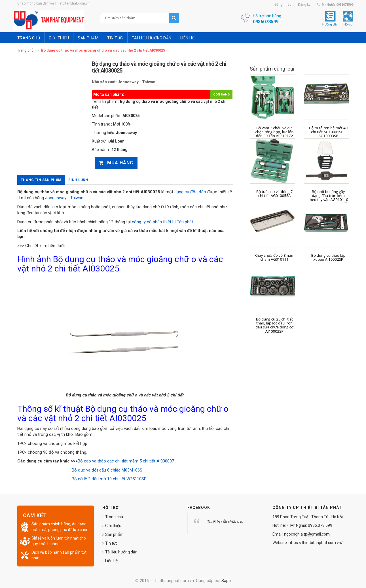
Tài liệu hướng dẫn (121, 552)
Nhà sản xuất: (104, 82)
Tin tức (111, 543)
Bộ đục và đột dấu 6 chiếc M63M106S (107, 470)
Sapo (226, 581)
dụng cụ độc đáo (190, 192)
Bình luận (78, 180)
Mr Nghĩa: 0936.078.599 (311, 525)
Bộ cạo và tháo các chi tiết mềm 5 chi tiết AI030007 (126, 461)
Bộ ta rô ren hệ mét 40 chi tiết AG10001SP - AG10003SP (328, 132)
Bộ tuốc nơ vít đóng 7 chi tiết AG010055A (274, 194)
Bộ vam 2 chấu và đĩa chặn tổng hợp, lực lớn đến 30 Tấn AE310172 (275, 132)
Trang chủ (25, 50)
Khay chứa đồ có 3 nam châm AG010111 (274, 257)
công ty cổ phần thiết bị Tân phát (162, 222)
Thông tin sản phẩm (41, 180)
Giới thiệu (113, 526)
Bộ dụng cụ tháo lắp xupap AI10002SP (328, 257)
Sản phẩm (114, 534)
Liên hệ (111, 561)
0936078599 (266, 22)
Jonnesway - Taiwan (137, 82)
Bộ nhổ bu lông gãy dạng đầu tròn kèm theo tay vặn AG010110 (328, 196)
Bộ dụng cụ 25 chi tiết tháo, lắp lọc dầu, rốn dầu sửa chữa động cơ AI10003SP (274, 325)
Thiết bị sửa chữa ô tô (225, 522)
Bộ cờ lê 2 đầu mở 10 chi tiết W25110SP (109, 479)
